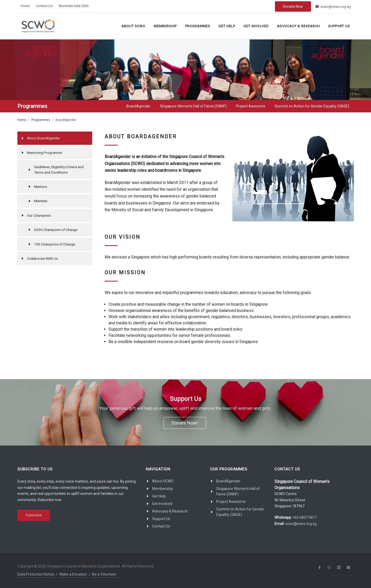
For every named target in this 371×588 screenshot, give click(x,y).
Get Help (227, 26)
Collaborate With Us (42, 258)
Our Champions (39, 215)
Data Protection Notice (36, 574)
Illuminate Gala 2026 (74, 6)
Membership (165, 26)
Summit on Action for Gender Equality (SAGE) (240, 512)
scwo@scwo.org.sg (333, 7)
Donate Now (293, 6)
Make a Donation (73, 574)
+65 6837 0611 (305, 517)
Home (25, 6)
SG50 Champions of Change (56, 230)
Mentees (41, 201)
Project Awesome (231, 502)
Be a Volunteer (104, 574)
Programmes (198, 26)
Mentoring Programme (45, 153)
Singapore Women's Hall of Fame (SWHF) (238, 491)
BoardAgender (228, 481)
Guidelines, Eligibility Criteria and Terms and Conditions (59, 169)
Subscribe (34, 515)
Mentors (41, 187)
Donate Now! (185, 423)
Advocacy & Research (298, 26)
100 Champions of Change (55, 244)
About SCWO (133, 26)
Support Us (339, 26)
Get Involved (256, 26)
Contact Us (44, 6)
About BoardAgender (43, 138)
